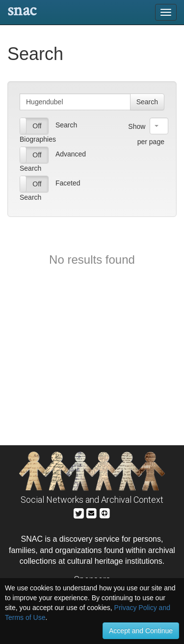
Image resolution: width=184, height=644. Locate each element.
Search (147, 102)
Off (37, 126)
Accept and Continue (141, 631)
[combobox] (159, 126)
